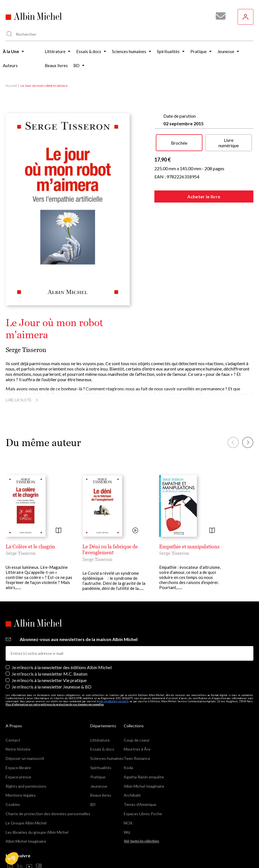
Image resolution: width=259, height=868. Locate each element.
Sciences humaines (107, 758)
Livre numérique (229, 143)
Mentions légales (21, 795)
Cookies (13, 804)
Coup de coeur (137, 740)
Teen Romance (137, 758)
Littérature (100, 740)
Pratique (98, 777)
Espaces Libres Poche (143, 814)
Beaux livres (101, 795)
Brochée (179, 143)
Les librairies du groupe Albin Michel (37, 832)
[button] (12, 858)
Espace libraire (18, 768)
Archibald (132, 795)
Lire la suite (23, 400)
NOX (128, 823)
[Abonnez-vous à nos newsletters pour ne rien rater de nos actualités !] (219, 16)
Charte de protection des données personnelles (48, 814)
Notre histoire (18, 749)
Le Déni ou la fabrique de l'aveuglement (110, 550)
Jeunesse (99, 786)
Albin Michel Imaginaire (26, 841)
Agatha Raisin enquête (144, 777)
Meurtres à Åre (137, 749)
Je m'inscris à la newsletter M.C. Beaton (50, 674)
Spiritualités (101, 768)
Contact (13, 740)
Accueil (11, 86)
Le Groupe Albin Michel (26, 823)
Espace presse (18, 777)
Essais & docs (102, 749)
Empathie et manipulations (189, 547)
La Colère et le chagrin (30, 547)
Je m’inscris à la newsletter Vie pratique (49, 680)
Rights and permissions (26, 786)
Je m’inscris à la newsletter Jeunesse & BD (52, 687)
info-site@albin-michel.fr (114, 701)
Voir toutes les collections (141, 841)
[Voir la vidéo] (135, 531)
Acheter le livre (204, 196)
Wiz (127, 832)
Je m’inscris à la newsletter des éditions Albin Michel (62, 667)
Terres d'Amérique (140, 804)
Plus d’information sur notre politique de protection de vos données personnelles (55, 704)
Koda (128, 768)
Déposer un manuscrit (25, 758)
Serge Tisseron (26, 350)
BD (93, 804)
